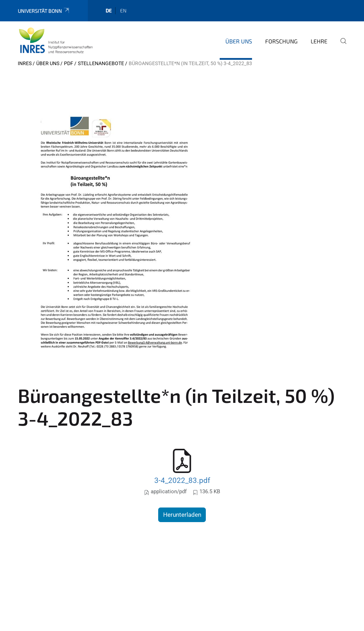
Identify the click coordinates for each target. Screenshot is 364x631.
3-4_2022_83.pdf (182, 480)
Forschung (281, 41)
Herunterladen (182, 515)
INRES (25, 63)
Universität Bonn (44, 11)
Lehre (319, 41)
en (123, 10)
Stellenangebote (101, 63)
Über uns (239, 41)
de (109, 10)
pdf (69, 63)
